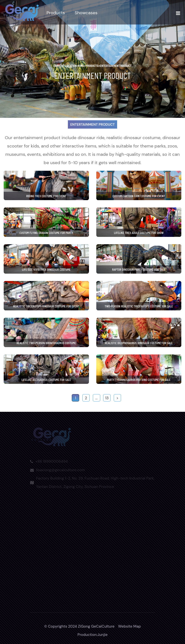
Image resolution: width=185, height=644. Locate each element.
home (82, 66)
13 (107, 398)
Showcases (86, 13)
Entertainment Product (116, 66)
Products (56, 13)
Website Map (129, 626)
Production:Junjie (92, 635)
